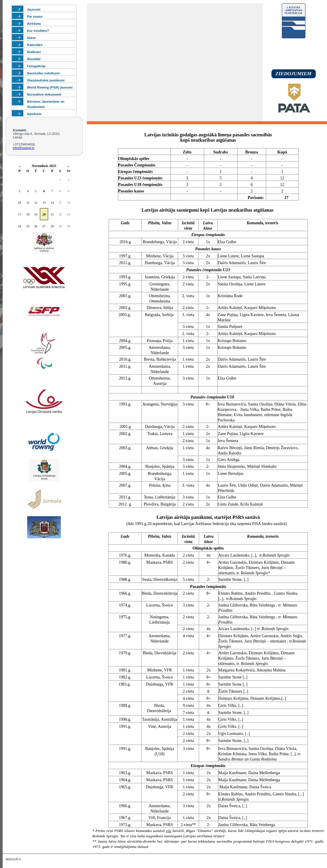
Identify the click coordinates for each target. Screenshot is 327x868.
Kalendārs (35, 45)
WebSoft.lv (13, 859)
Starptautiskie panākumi (46, 80)
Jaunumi (34, 9)
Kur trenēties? (38, 31)
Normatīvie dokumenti (44, 94)
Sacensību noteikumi (43, 73)
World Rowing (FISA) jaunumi (50, 87)
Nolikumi (34, 52)
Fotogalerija (36, 66)
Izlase (32, 38)
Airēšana (34, 24)
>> (69, 167)
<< (19, 167)
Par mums (35, 17)
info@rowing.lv (24, 148)
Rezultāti (34, 59)
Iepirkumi (34, 114)
